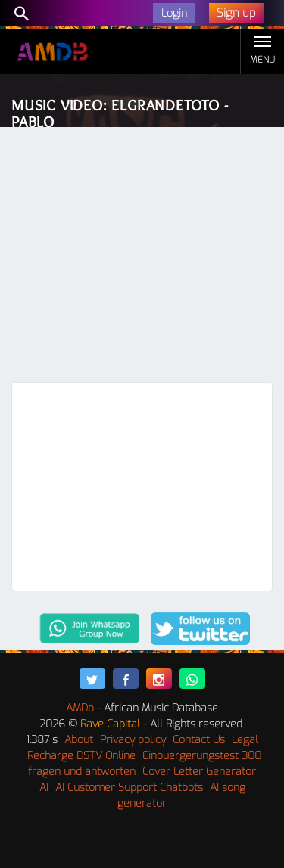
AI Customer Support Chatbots (129, 787)
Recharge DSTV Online (81, 756)
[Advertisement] (142, 258)
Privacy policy (133, 740)
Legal (245, 740)
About (79, 740)
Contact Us (199, 740)
